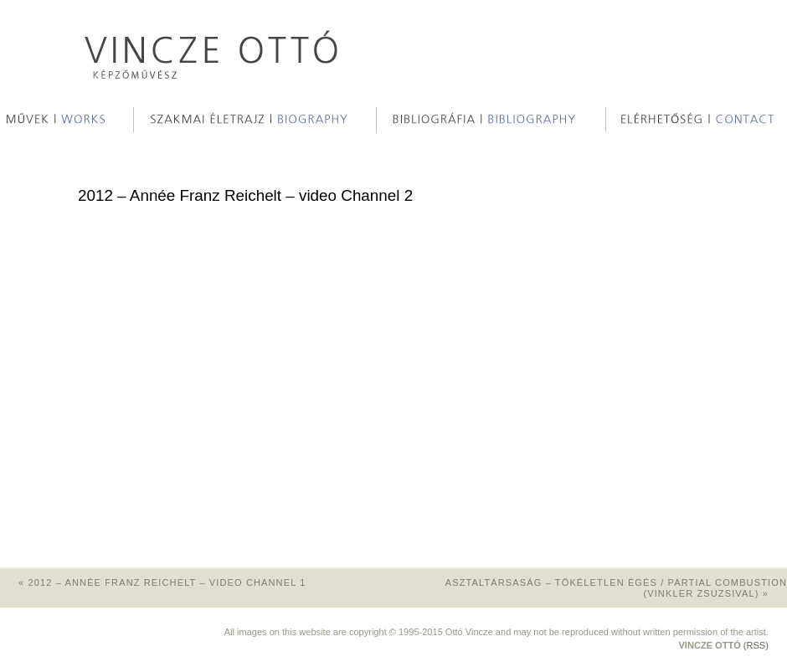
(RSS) (756, 645)
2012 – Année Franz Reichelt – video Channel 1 (153, 582)
